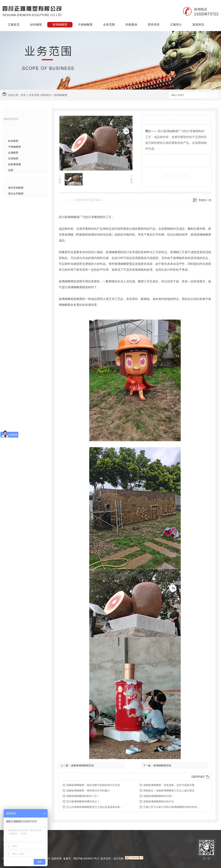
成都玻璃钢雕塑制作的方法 (159, 801)
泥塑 (11, 170)
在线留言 (176, 176)
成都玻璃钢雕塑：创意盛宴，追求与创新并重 (169, 785)
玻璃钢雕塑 (60, 25)
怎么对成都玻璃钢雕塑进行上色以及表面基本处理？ (96, 807)
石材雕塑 (13, 158)
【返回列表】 (198, 777)
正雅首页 (14, 25)
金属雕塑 (13, 153)
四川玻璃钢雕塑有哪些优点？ (83, 801)
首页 (23, 95)
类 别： (152, 160)
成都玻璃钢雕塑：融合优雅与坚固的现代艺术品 (93, 785)
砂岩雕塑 (36, 25)
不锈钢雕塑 (85, 25)
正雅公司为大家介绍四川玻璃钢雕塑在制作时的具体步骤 (172, 807)
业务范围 (109, 25)
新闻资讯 (198, 25)
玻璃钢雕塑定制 (162, 765)
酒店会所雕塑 (16, 194)
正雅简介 (176, 25)
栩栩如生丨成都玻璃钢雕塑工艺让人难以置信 (169, 791)
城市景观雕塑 (16, 188)
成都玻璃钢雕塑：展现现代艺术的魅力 (88, 791)
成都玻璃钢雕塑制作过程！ (159, 796)
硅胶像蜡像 (14, 164)
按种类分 (46, 95)
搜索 (212, 95)
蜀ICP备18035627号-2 (86, 858)
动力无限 (118, 858)
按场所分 (15, 181)
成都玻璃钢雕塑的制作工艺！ (83, 796)
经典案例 (131, 25)
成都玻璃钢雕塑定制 (82, 765)
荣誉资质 (154, 25)
